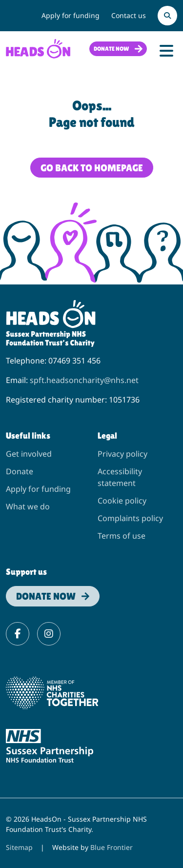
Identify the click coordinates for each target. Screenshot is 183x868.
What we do (28, 506)
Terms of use (122, 536)
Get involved (29, 454)
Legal (107, 435)
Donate (20, 471)
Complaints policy (130, 518)
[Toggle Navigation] (166, 51)
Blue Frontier (112, 847)
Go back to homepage (92, 168)
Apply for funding (71, 15)
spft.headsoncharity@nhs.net (84, 380)
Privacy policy (122, 454)
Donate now (111, 49)
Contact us (129, 15)
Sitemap (19, 847)
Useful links (28, 435)
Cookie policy (122, 501)
